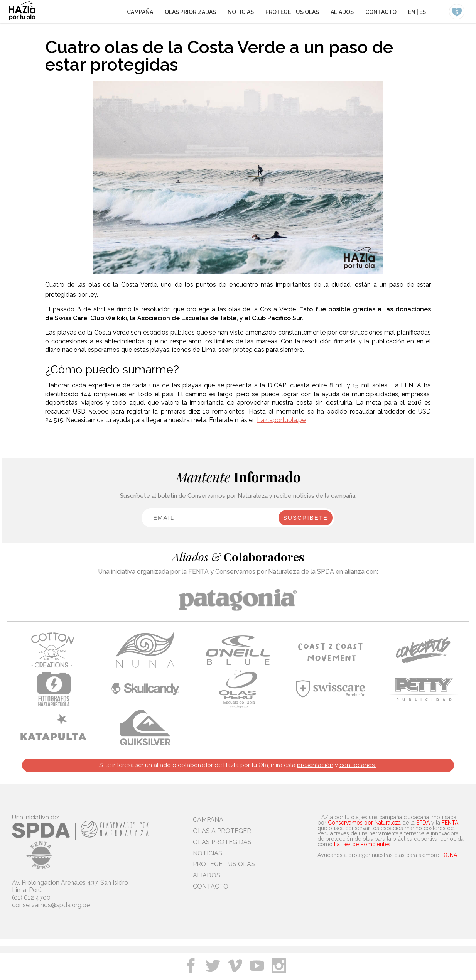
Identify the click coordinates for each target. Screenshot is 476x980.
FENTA (450, 823)
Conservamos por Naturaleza (364, 823)
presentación (315, 765)
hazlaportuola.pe (281, 420)
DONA (449, 855)
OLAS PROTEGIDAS (222, 842)
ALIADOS (342, 12)
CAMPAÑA (140, 12)
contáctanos (358, 765)
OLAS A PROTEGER (222, 831)
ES (423, 12)
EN (412, 12)
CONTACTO (381, 12)
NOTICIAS (241, 12)
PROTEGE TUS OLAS (292, 12)
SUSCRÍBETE (306, 518)
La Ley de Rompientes (362, 844)
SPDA (423, 823)
